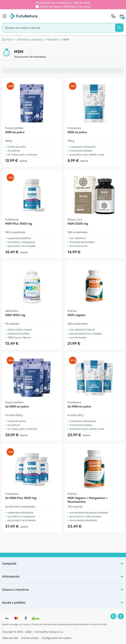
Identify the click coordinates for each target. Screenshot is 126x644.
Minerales (53, 40)
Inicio (7, 40)
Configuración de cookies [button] (57, 638)
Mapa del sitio (10, 638)
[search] (63, 28)
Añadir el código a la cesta (65, 7)
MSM (66, 40)
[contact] (113, 16)
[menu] (5, 16)
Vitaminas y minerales (30, 40)
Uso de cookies (30, 638)
